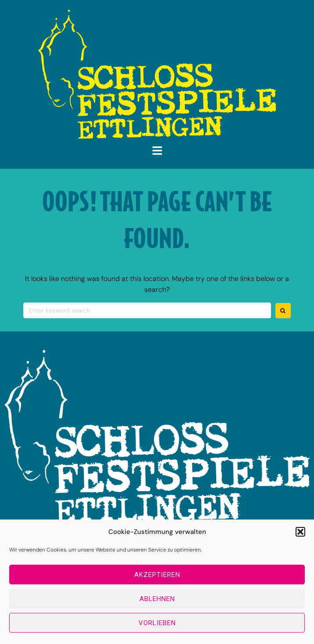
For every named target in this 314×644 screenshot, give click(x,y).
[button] (300, 532)
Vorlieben (157, 623)
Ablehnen (157, 599)
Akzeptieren (157, 575)
